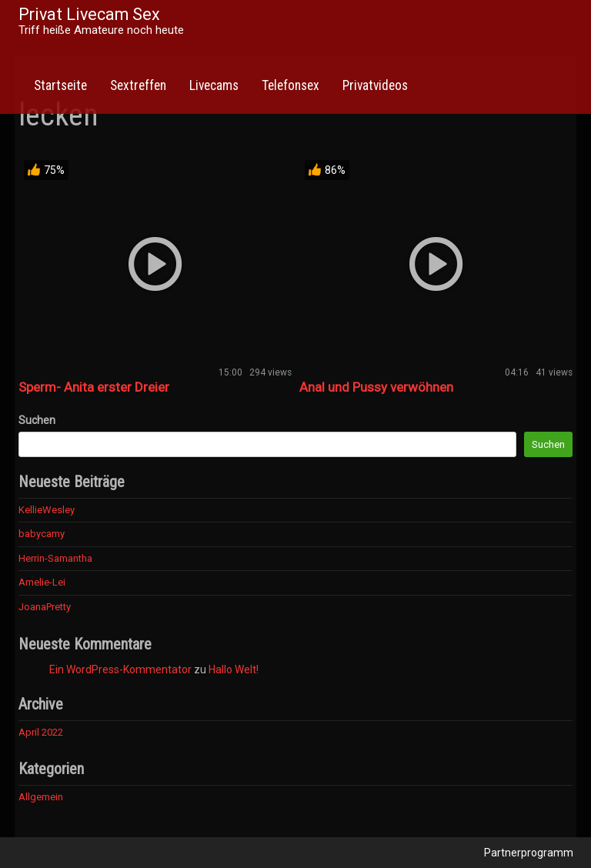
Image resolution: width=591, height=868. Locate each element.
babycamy (42, 534)
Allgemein (41, 797)
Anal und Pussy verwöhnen (376, 387)
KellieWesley (47, 510)
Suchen (37, 420)
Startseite (60, 85)
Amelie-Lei (42, 582)
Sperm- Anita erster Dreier (94, 387)
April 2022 (41, 732)
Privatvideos (375, 85)
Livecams (214, 85)
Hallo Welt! (234, 669)
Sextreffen (138, 85)
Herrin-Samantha (55, 558)
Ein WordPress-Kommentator (120, 669)
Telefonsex (290, 85)
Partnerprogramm (529, 853)
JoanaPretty (45, 607)
